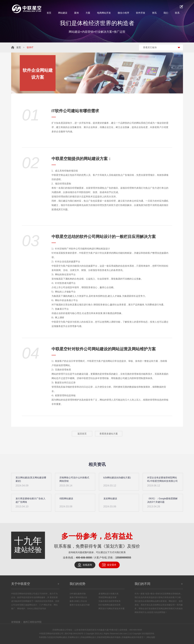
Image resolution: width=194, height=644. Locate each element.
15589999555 (123, 558)
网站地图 (151, 637)
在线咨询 (87, 565)
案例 (76, 13)
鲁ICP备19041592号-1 (75, 634)
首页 (49, 13)
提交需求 (112, 565)
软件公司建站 (67, 111)
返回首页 (82, 434)
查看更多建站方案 (109, 434)
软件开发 (141, 13)
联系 (177, 13)
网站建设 (63, 13)
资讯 (154, 13)
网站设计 (104, 237)
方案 (88, 13)
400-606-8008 (84, 558)
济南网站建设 (61, 637)
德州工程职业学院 (32, 622)
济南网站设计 (74, 637)
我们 (166, 13)
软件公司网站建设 (92, 349)
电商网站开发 (104, 13)
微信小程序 (123, 13)
